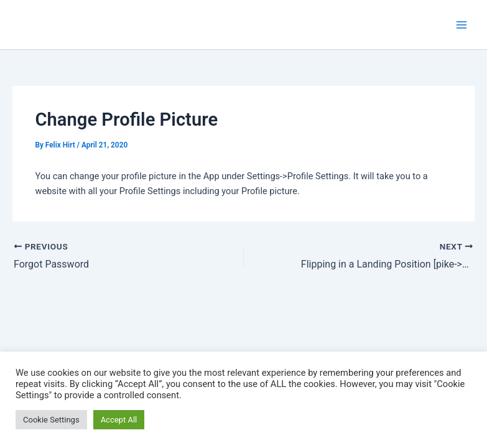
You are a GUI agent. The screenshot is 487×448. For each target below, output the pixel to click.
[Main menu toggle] (461, 25)
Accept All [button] (119, 420)
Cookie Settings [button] (51, 420)
